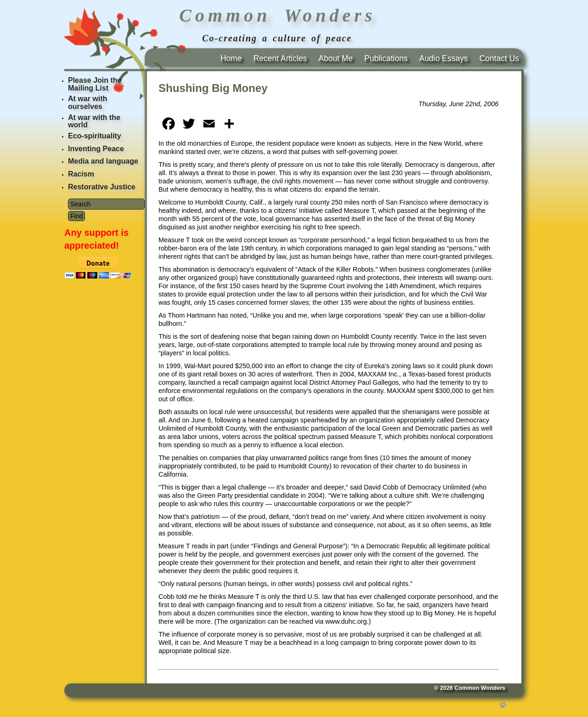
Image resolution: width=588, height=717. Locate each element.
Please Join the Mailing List (95, 84)
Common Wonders (480, 688)
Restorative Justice (102, 187)
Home (231, 58)
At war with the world (94, 121)
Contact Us (499, 58)
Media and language (103, 161)
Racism (81, 174)
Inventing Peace (96, 149)
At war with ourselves (88, 102)
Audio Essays (443, 58)
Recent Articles (280, 58)
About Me (336, 58)
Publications (386, 58)
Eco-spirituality (95, 136)
